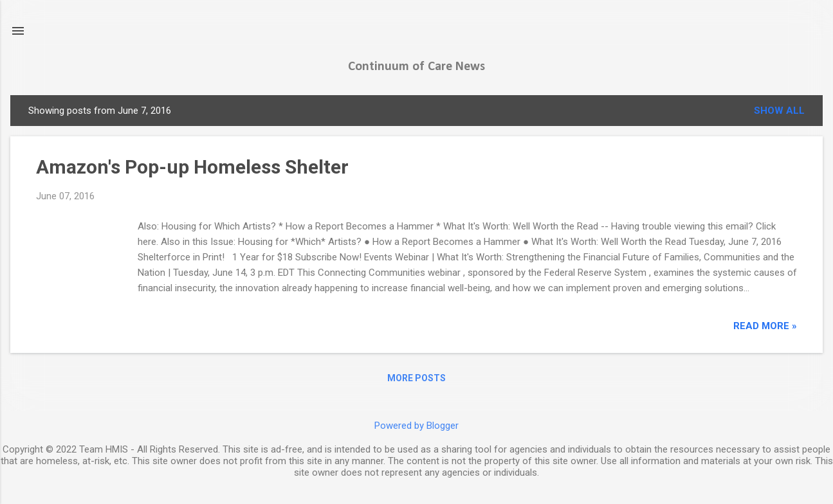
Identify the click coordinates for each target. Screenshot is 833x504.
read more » (765, 326)
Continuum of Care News (416, 67)
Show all (779, 111)
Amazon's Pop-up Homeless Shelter (192, 167)
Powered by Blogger (416, 426)
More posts (416, 378)
